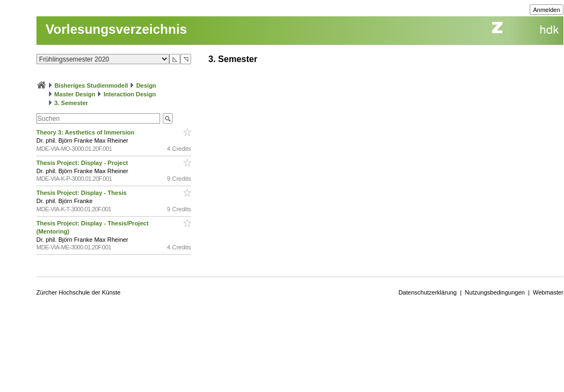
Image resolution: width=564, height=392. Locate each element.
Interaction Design (130, 94)
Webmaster (548, 292)
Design (146, 85)
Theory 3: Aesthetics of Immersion (86, 132)
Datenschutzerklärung (428, 292)
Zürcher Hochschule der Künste (79, 292)
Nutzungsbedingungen (495, 292)
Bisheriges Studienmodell (91, 85)
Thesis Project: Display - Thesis (82, 193)
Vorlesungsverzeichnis (117, 29)
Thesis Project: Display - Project (83, 163)
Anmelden (547, 10)
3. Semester (71, 103)
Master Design (75, 94)
